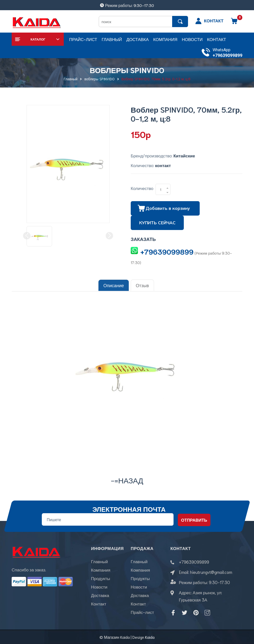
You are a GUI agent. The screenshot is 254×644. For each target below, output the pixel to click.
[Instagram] (207, 612)
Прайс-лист (142, 612)
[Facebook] (173, 612)
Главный (99, 561)
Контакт (99, 604)
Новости (99, 587)
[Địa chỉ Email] (108, 519)
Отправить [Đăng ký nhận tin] (194, 520)
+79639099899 (227, 55)
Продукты (101, 578)
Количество (142, 188)
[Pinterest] (196, 612)
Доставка (100, 595)
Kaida (150, 637)
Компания (101, 570)
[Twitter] (185, 612)
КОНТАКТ (214, 20)
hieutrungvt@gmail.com (211, 572)
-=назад (127, 480)
